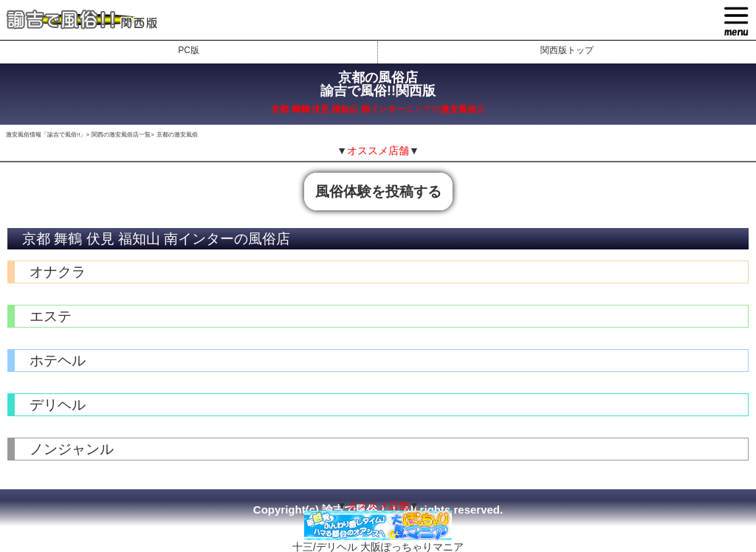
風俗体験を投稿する (378, 192)
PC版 (189, 50)
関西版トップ (567, 50)
